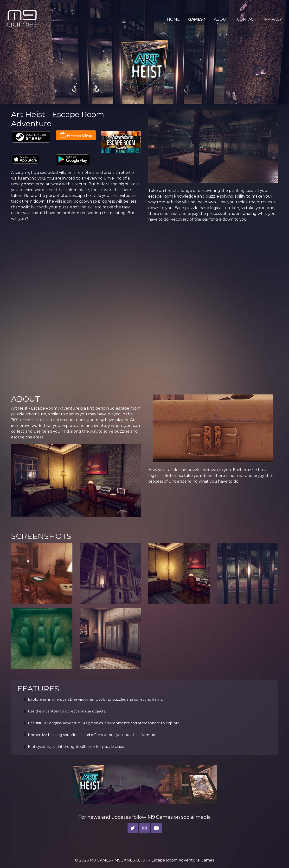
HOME (173, 19)
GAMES (196, 19)
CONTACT (247, 19)
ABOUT (221, 19)
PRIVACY (273, 19)
